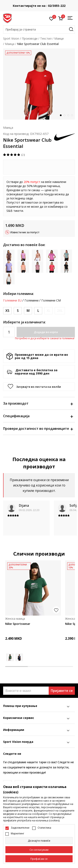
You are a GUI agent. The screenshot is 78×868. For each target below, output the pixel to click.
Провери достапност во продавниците (38, 429)
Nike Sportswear (18, 624)
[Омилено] (51, 18)
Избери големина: (19, 294)
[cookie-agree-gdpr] (39, 850)
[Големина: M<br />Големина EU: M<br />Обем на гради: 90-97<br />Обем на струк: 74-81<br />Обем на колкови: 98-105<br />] (28, 311)
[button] (39, 29)
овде (29, 198)
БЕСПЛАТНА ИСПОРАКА (34, 3)
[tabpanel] (39, 84)
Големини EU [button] (12, 300)
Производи (30, 38)
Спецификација (38, 416)
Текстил (46, 38)
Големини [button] (32, 300)
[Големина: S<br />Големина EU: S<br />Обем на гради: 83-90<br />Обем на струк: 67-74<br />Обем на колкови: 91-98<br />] (18, 311)
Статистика (44, 828)
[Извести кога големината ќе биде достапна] (48, 311)
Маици (59, 38)
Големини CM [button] (51, 300)
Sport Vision (11, 38)
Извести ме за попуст (25, 232)
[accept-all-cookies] (39, 859)
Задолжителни (20, 828)
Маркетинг (17, 834)
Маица (10, 44)
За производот (38, 403)
